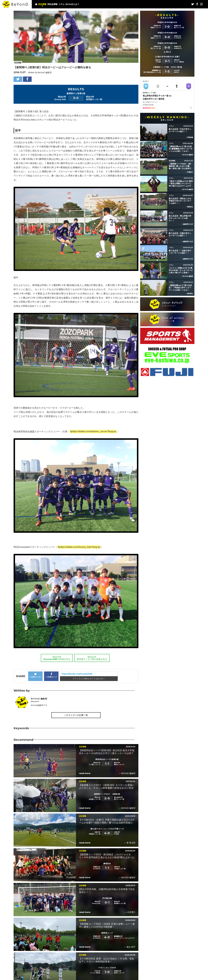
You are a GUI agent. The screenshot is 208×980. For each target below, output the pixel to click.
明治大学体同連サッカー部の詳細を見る (92, 658)
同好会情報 (52, 4)
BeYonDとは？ (72, 4)
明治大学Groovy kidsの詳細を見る (57, 658)
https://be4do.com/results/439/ (77, 674)
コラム (62, 4)
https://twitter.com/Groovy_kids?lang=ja (80, 547)
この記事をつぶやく (35, 675)
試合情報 (42, 4)
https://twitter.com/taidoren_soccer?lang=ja (94, 432)
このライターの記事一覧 (76, 715)
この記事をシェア (51, 675)
